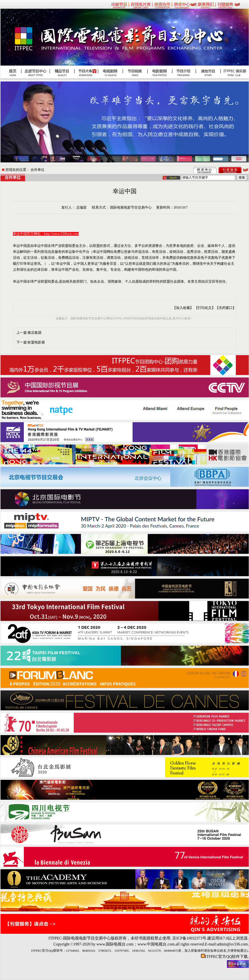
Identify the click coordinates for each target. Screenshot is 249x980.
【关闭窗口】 (226, 308)
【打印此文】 (205, 308)
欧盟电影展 (36, 342)
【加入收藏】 (183, 308)
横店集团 (35, 333)
